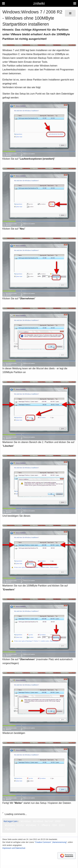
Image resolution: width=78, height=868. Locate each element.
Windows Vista (14, 825)
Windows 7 (32, 825)
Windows (26, 821)
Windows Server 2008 (47, 821)
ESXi (62, 825)
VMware (46, 825)
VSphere (10, 829)
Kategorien (11, 821)
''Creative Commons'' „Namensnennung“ (51, 842)
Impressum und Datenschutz (14, 848)
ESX (55, 825)
